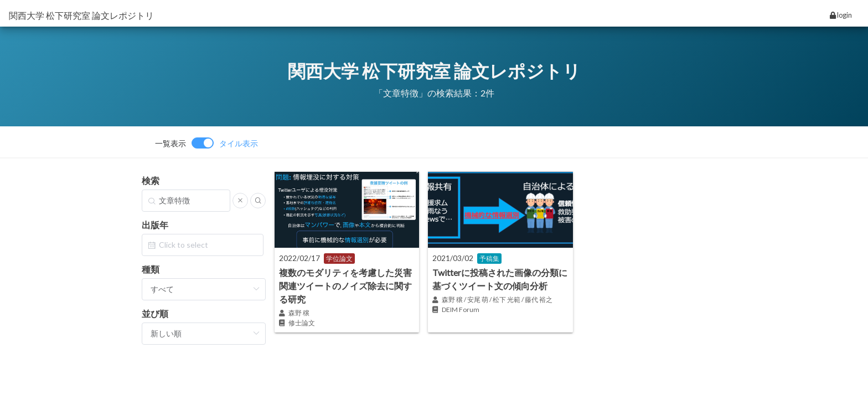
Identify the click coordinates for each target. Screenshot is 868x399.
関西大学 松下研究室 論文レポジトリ (81, 15)
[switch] (206, 143)
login (841, 15)
